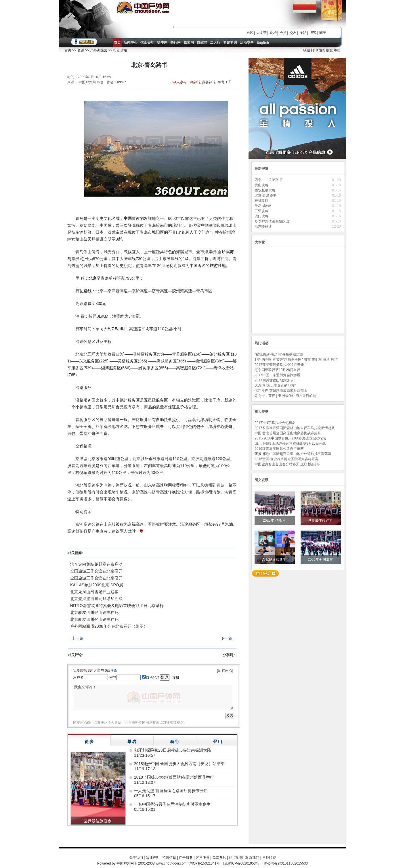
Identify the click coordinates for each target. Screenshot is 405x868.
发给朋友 (326, 50)
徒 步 (89, 742)
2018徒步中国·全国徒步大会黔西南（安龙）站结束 (179, 764)
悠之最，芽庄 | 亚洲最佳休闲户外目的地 (285, 396)
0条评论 (195, 82)
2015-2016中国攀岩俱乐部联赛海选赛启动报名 (290, 438)
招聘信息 (169, 858)
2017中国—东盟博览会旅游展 (277, 375)
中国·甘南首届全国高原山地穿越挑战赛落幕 (288, 433)
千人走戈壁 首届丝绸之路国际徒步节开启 (171, 791)
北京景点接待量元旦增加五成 (96, 599)
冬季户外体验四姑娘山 (272, 221)
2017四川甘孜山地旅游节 (274, 380)
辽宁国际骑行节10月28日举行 (277, 370)
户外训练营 (99, 50)
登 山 (218, 742)
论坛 (273, 33)
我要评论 (209, 82)
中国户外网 (125, 863)
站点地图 (236, 858)
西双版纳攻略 (265, 190)
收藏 (307, 50)
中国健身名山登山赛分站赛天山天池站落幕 (287, 464)
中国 (128, 218)
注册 (176, 677)
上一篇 (78, 638)
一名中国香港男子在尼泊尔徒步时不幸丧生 (172, 804)
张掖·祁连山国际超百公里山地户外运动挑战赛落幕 (293, 454)
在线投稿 (265, 573)
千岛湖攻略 (263, 206)
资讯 (81, 50)
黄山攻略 (261, 185)
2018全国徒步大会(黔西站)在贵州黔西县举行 (174, 777)
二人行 (215, 43)
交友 (293, 33)
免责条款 (219, 858)
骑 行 (175, 742)
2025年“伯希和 (275, 521)
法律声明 (153, 858)
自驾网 (202, 43)
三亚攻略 (261, 211)
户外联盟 (269, 858)
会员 (283, 33)
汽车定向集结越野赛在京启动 (96, 564)
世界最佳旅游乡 (321, 521)
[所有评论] (225, 671)
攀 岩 (132, 742)
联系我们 (252, 858)
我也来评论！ (153, 697)
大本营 (261, 33)
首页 (117, 43)
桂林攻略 (261, 201)
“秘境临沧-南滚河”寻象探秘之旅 (279, 354)
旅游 (214, 266)
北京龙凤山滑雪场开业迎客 (94, 592)
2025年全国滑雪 (321, 560)
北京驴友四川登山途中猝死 (94, 612)
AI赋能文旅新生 (275, 560)
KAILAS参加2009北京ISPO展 (97, 585)
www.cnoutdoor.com (171, 863)
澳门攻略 (261, 216)
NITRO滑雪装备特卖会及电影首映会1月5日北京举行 (117, 606)
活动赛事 (247, 43)
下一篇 (227, 638)
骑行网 (175, 43)
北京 (93, 278)
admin (122, 82)
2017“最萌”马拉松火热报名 (275, 423)
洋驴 (303, 33)
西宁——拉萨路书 (268, 180)
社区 (250, 33)
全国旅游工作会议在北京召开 (96, 571)
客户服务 (202, 858)
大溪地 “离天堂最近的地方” (275, 385)
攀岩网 (189, 43)
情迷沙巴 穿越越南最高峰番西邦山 (281, 391)
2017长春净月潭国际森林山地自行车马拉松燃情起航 (295, 428)
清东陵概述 (263, 226)
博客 (313, 33)
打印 (314, 50)
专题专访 (230, 43)
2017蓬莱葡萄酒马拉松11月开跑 (279, 365)
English (263, 43)
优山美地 (147, 43)
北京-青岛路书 (265, 195)
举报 (337, 50)
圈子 (323, 33)
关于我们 (136, 858)
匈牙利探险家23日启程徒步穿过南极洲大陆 (173, 750)
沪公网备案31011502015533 (286, 863)
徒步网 (162, 43)
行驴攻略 (120, 50)
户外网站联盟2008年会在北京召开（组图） (109, 626)
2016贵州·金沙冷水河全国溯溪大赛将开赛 (286, 459)
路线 (87, 291)
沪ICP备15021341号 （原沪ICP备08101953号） (226, 863)
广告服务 (186, 858)
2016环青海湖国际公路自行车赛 (279, 449)
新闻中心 (131, 43)
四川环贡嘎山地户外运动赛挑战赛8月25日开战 (290, 443)
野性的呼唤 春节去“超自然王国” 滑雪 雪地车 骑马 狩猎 (296, 360)
